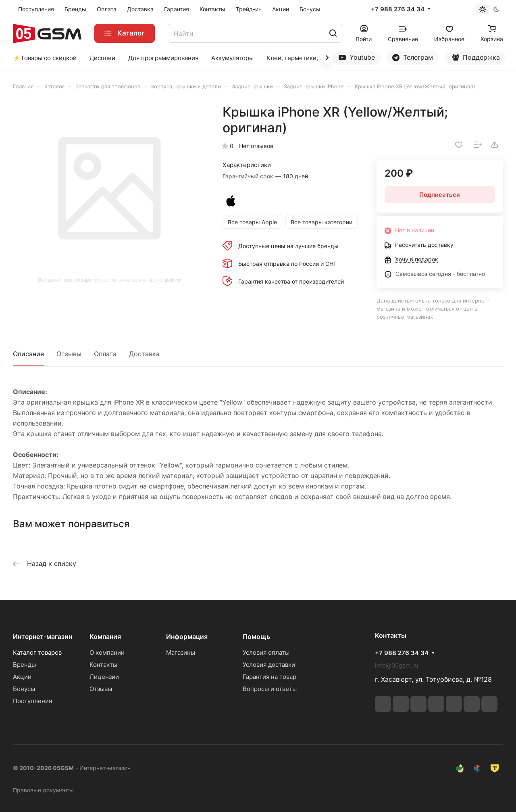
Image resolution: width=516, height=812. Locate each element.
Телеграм (413, 57)
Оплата (105, 354)
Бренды (24, 665)
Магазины (181, 652)
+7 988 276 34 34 (398, 9)
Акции (22, 677)
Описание (28, 354)
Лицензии (104, 677)
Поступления (32, 701)
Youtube (357, 57)
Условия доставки (269, 665)
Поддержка (476, 59)
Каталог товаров (37, 652)
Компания (105, 637)
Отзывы (69, 354)
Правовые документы (43, 790)
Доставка (144, 354)
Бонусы (24, 689)
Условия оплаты (266, 652)
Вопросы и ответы (270, 689)
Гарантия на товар (269, 677)
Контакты (103, 665)
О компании (107, 652)
